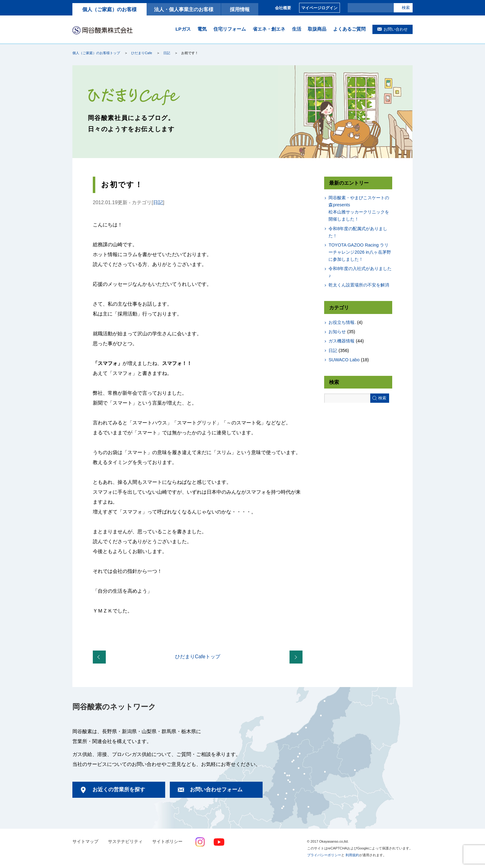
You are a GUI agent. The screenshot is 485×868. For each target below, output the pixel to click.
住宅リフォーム (230, 29)
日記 (167, 53)
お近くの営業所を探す (119, 790)
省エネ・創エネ (269, 29)
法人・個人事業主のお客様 (184, 9)
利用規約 (352, 855)
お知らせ (337, 332)
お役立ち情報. (342, 322)
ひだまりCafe (142, 53)
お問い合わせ (396, 29)
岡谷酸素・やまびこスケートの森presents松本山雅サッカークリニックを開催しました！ (359, 208)
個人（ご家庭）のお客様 (109, 9)
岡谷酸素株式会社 (103, 30)
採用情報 (240, 9)
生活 (297, 29)
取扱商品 (317, 29)
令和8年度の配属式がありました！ (358, 232)
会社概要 (283, 8)
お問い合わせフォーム (216, 790)
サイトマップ (85, 842)
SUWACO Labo (344, 360)
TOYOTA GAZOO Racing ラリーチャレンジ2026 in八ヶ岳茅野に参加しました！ (360, 252)
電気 (202, 29)
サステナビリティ (125, 842)
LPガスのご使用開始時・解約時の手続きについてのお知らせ (297, 657)
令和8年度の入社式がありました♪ (360, 272)
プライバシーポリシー (324, 855)
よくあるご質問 (349, 29)
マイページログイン (319, 8)
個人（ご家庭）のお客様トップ (96, 53)
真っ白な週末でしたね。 (101, 657)
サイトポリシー (167, 842)
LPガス (183, 29)
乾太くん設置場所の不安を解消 (359, 285)
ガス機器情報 (341, 341)
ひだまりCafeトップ (198, 657)
